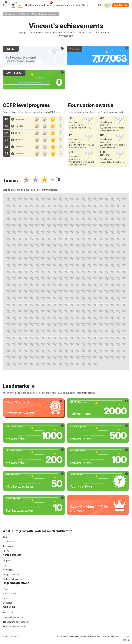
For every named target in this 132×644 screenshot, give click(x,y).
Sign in (85, 5)
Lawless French (63, 5)
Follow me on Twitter (14, 626)
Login (5, 565)
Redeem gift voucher (13, 579)
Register (7, 561)
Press (6, 598)
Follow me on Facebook (16, 622)
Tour (5, 537)
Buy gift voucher (11, 574)
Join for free (121, 5)
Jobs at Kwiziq (10, 594)
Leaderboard (22, 14)
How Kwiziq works (34, 5)
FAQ (5, 589)
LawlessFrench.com (13, 617)
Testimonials (9, 546)
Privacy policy (10, 637)
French (8, 14)
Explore (49, 5)
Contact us (8, 603)
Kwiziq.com (8, 613)
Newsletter (8, 570)
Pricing (77, 5)
